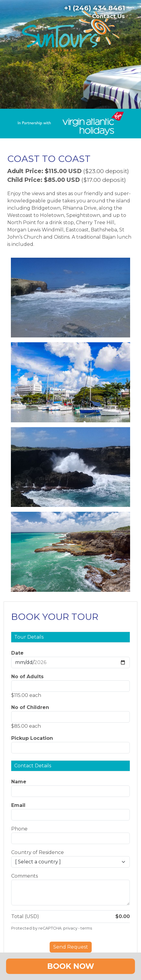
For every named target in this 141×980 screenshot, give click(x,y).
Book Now (71, 966)
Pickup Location (32, 738)
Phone (19, 829)
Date (17, 653)
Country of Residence (38, 852)
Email (18, 805)
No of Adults (27, 677)
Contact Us (108, 16)
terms (86, 928)
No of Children (30, 707)
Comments (25, 876)
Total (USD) (25, 916)
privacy (70, 928)
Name (19, 782)
